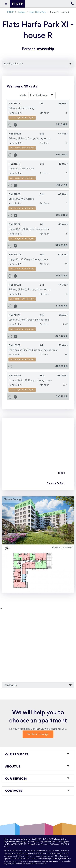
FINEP (10, 12)
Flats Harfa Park (38, 12)
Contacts (14, 791)
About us (13, 767)
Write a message (38, 734)
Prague (22, 12)
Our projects (17, 755)
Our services (16, 779)
